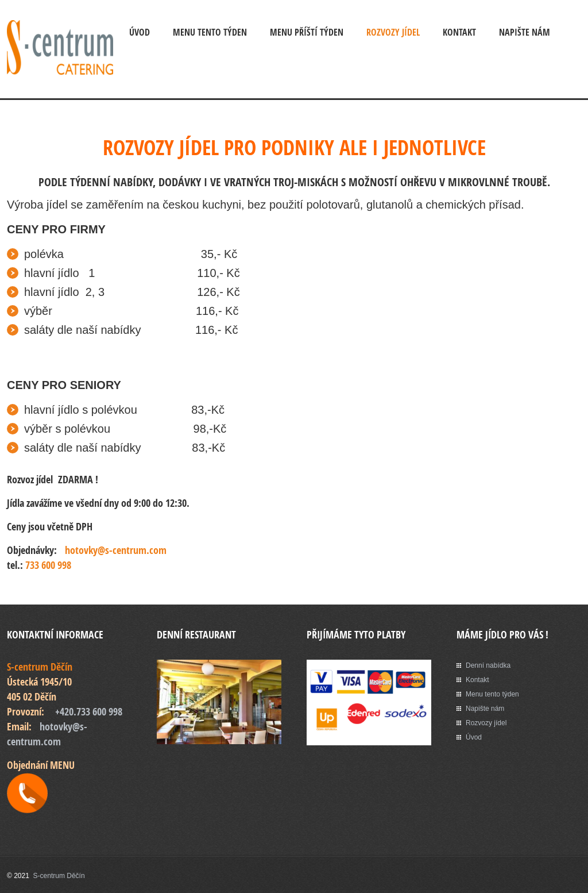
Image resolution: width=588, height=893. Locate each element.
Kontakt (459, 32)
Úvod (140, 32)
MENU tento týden (210, 32)
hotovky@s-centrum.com (116, 550)
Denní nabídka (488, 665)
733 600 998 (48, 565)
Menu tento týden (492, 694)
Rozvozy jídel (393, 32)
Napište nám (525, 32)
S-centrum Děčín (59, 876)
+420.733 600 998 (89, 712)
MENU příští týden (307, 32)
